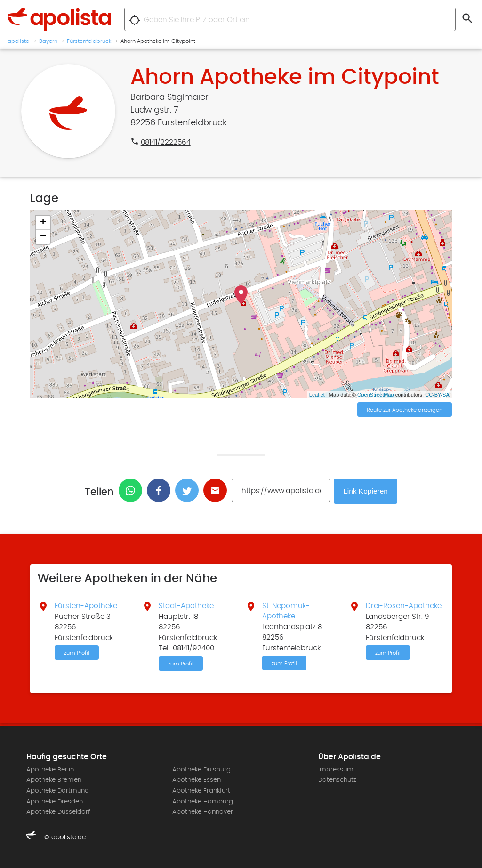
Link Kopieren (367, 491)
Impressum (336, 769)
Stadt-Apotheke (186, 605)
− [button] (43, 237)
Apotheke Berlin (50, 769)
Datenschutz (337, 779)
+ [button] (43, 223)
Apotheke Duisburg (201, 769)
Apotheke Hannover (203, 811)
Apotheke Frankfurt (201, 790)
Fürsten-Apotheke (86, 605)
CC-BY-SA (437, 395)
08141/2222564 (166, 142)
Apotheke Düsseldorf (58, 811)
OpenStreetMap (376, 395)
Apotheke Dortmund (58, 790)
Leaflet (317, 395)
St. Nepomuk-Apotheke (286, 610)
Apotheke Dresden (55, 801)
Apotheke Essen (197, 779)
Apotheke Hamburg (203, 801)
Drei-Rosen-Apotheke (404, 605)
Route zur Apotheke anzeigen (405, 410)
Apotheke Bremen (54, 779)
